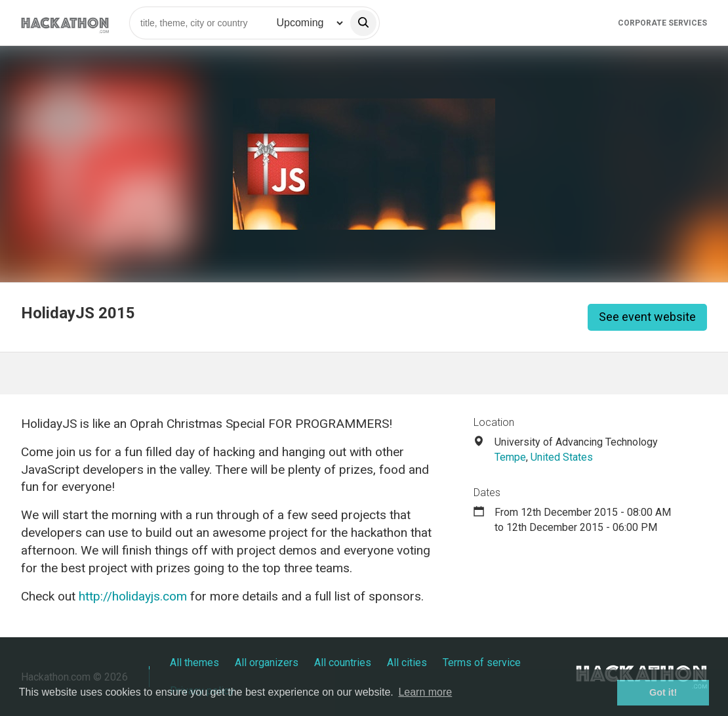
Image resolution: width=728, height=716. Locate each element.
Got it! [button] (663, 692)
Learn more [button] (425, 692)
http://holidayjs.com (133, 596)
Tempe (510, 457)
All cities (407, 663)
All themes (194, 663)
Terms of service (482, 663)
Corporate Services (662, 23)
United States (562, 457)
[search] (363, 23)
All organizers (267, 663)
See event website (647, 317)
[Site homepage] (65, 23)
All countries (343, 663)
